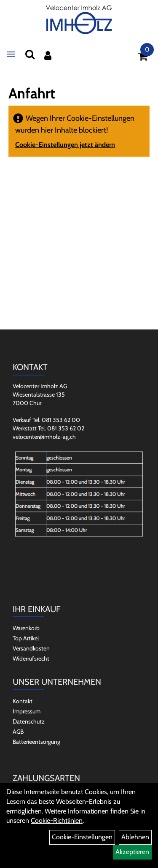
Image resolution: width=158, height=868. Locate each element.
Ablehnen (135, 837)
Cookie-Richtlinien (57, 820)
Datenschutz (29, 721)
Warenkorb (26, 628)
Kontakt (23, 701)
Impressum (27, 711)
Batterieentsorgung (36, 742)
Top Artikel (26, 638)
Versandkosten (31, 648)
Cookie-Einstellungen (82, 837)
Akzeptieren (132, 852)
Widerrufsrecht (31, 658)
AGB (18, 732)
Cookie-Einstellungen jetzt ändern (65, 145)
